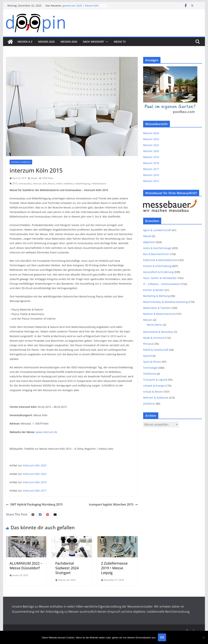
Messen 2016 (151, 175)
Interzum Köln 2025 (35, 465)
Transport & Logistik (155, 380)
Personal (148, 344)
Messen (148, 320)
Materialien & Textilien (157, 308)
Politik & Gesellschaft (156, 350)
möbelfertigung (82, 184)
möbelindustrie (99, 184)
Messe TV (120, 42)
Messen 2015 (151, 181)
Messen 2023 (151, 139)
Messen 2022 (151, 145)
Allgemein (149, 242)
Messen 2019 (151, 157)
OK (162, 637)
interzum (37, 184)
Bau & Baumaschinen (156, 254)
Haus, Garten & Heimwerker (160, 278)
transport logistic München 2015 (113, 504)
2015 (15, 184)
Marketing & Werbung (156, 296)
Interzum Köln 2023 (35, 474)
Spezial (147, 356)
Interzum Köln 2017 (35, 491)
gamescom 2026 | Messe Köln (81, 6)
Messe (51, 184)
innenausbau (25, 184)
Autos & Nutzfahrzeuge (157, 248)
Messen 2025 (46, 42)
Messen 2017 (151, 169)
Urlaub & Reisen (153, 392)
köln (45, 184)
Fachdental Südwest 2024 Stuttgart (67, 568)
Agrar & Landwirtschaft (157, 230)
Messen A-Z (25, 42)
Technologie (150, 368)
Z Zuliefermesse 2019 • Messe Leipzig (114, 568)
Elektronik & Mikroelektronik (160, 260)
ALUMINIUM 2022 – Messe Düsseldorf (26, 566)
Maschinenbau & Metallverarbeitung (165, 302)
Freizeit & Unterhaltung (157, 266)
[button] (106, 42)
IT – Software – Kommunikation (162, 284)
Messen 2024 (151, 133)
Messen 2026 (69, 42)
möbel (59, 184)
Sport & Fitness (152, 362)
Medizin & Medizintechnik (159, 314)
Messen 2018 (151, 163)
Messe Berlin (155, 325)
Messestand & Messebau (158, 332)
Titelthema (150, 374)
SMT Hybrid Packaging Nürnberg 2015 (34, 504)
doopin (34, 178)
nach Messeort (94, 42)
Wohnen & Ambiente (21, 162)
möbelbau (68, 184)
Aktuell (147, 236)
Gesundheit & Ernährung (158, 272)
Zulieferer (149, 404)
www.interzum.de (47, 432)
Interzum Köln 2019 (35, 482)
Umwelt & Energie (154, 386)
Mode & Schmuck (154, 338)
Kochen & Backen (154, 290)
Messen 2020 (151, 151)
